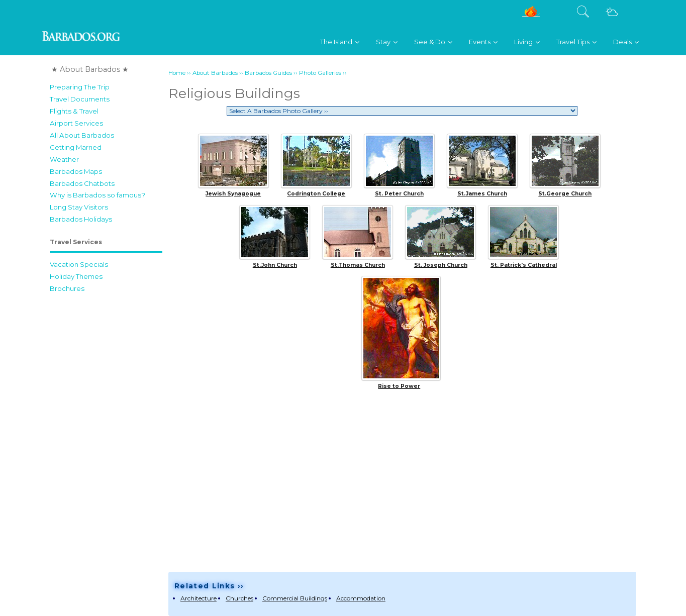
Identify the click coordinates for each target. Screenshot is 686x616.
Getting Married (76, 147)
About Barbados (215, 73)
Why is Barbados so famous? (97, 195)
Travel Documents (80, 99)
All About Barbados (82, 135)
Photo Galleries (320, 73)
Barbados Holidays (81, 219)
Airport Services (76, 123)
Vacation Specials (79, 264)
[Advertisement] (106, 449)
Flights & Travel (74, 111)
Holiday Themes (76, 276)
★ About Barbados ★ (90, 69)
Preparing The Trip (80, 87)
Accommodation (361, 598)
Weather (64, 159)
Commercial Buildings (295, 598)
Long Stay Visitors (79, 207)
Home (177, 73)
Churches (239, 598)
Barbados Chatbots (82, 183)
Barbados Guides (268, 73)
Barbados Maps (76, 171)
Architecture (199, 598)
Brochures (67, 288)
